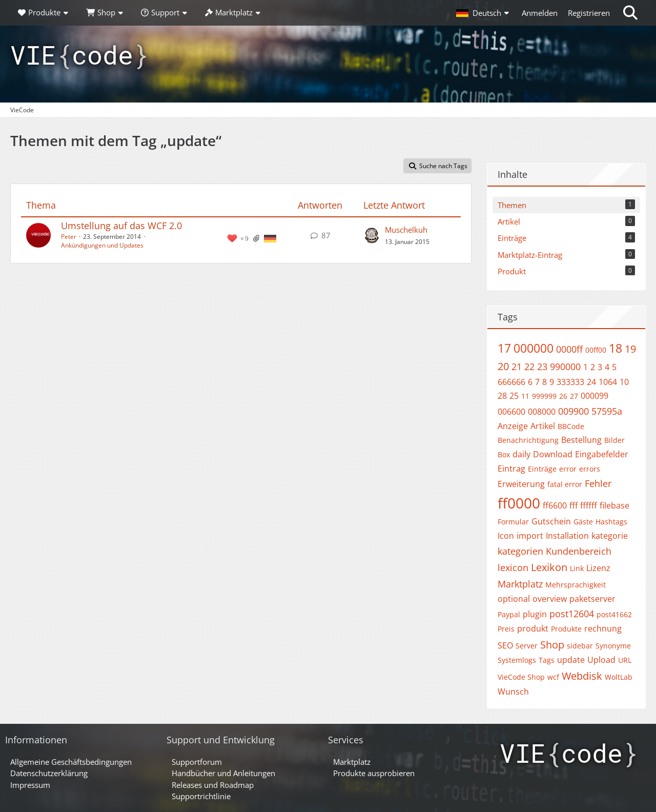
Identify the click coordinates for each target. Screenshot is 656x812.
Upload (601, 660)
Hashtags (611, 522)
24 (591, 382)
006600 (511, 412)
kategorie (610, 536)
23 (542, 367)
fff (573, 505)
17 (504, 348)
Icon (506, 536)
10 (624, 382)
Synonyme (613, 646)
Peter (69, 237)
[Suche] (630, 13)
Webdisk (582, 676)
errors (590, 469)
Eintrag (511, 469)
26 (563, 396)
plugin (535, 614)
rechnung (603, 628)
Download (553, 454)
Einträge (542, 469)
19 (630, 349)
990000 (565, 367)
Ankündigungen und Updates (102, 245)
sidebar (580, 646)
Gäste (583, 522)
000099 (594, 396)
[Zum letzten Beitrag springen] (372, 235)
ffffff (589, 505)
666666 (511, 382)
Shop (552, 645)
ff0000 (519, 503)
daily (521, 454)
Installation (567, 536)
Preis (506, 629)
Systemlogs (517, 660)
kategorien (520, 551)
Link (577, 568)
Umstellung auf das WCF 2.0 (121, 226)
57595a (607, 411)
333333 (570, 382)
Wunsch (513, 692)
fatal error (565, 484)
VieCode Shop (521, 677)
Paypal (509, 614)
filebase (614, 505)
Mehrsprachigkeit (576, 585)
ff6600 (555, 505)
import (530, 536)
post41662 (614, 614)
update (571, 660)
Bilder (614, 440)
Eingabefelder (602, 454)
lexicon (513, 567)
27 (574, 396)
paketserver (592, 599)
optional (514, 599)
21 (517, 367)
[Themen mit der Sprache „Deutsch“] (270, 238)
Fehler (598, 483)
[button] (484, 13)
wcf (553, 677)
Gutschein (551, 521)
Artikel (543, 426)
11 (525, 396)
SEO (505, 645)
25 (514, 396)
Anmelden (540, 13)
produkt (533, 628)
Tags (547, 660)
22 (529, 367)
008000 (542, 412)
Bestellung (581, 440)
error (568, 469)
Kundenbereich (579, 551)
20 (503, 366)
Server (527, 646)
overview (550, 599)
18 (616, 348)
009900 (573, 411)
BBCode (571, 426)
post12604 (572, 614)
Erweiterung (521, 484)
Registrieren (589, 13)
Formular (513, 522)
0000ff (569, 349)
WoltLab (619, 677)
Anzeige (513, 426)
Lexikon (549, 567)
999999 (544, 396)
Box (504, 454)
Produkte (566, 629)
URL (625, 660)
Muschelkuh (406, 230)
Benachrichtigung (528, 440)
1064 (608, 382)
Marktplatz (520, 584)
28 (502, 396)
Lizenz (598, 568)
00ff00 (596, 350)
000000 (534, 348)
